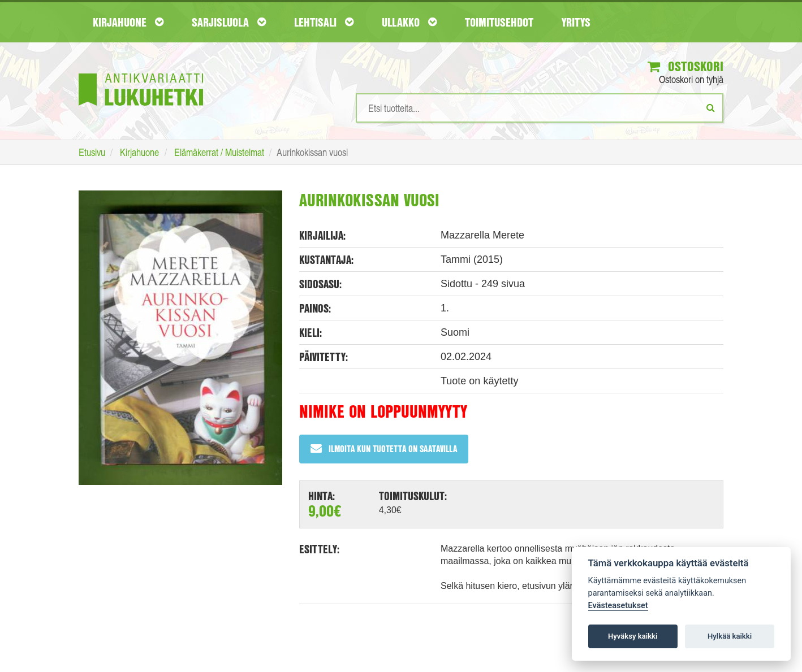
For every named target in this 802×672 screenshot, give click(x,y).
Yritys (576, 22)
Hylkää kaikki (730, 636)
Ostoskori (685, 66)
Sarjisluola (229, 22)
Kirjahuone (128, 22)
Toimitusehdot (499, 22)
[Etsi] (711, 107)
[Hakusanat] (540, 108)
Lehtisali (324, 22)
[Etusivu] (141, 73)
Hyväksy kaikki (633, 636)
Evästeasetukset (618, 606)
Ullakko (409, 22)
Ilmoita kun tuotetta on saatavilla (384, 448)
